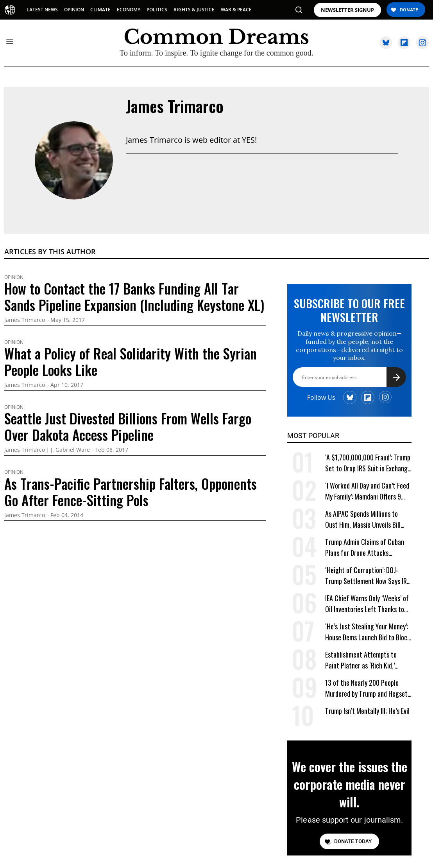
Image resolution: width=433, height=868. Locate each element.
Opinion (14, 277)
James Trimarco (175, 106)
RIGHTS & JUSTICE (194, 10)
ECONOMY (129, 10)
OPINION (74, 10)
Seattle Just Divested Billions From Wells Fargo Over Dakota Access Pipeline (128, 426)
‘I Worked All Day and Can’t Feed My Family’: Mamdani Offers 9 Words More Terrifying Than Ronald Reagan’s (367, 491)
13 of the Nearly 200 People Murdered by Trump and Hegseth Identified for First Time (368, 688)
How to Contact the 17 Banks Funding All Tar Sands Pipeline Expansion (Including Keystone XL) (134, 297)
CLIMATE (100, 10)
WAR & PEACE (236, 10)
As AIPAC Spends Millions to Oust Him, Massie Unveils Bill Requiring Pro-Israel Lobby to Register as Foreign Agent (363, 519)
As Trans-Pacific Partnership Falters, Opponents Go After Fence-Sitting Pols (131, 492)
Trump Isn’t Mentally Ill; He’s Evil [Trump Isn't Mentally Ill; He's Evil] (367, 711)
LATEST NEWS (42, 10)
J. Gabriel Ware (70, 450)
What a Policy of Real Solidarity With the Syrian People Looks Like (131, 361)
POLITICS (157, 10)
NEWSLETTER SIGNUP (347, 10)
